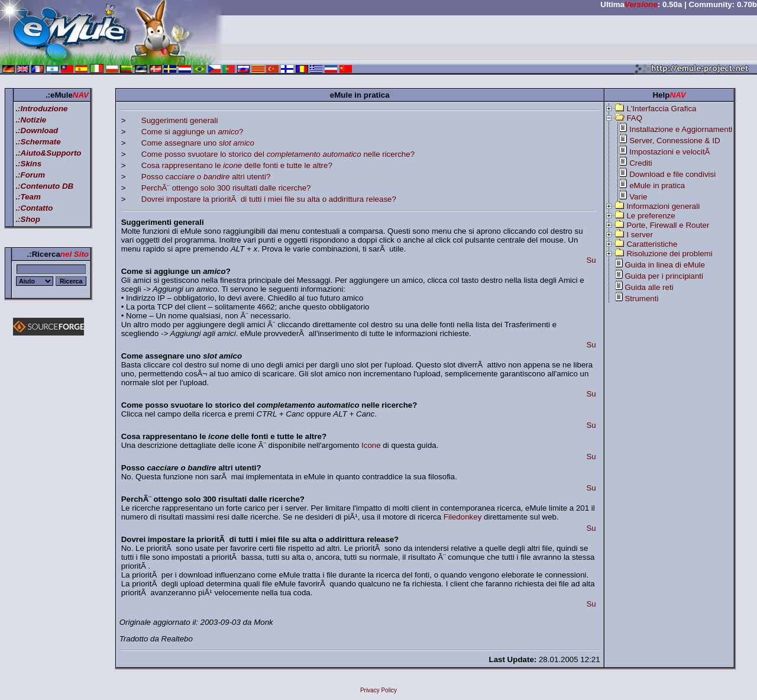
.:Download (37, 130)
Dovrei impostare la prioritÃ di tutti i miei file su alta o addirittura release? (269, 199)
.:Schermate (38, 142)
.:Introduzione (41, 109)
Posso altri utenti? (206, 177)
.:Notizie (31, 120)
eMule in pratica (657, 186)
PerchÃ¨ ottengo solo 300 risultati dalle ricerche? (226, 188)
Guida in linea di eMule (665, 265)
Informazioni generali (663, 206)
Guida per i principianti (664, 276)
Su (591, 260)
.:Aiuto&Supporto (48, 153)
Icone (371, 445)
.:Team (28, 197)
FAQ (634, 118)
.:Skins (28, 164)
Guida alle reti (649, 287)
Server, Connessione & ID (674, 141)
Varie (638, 197)
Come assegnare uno (198, 143)
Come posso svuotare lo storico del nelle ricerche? (278, 154)
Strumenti (641, 299)
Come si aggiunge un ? (193, 132)
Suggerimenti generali (180, 120)
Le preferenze (651, 216)
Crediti (641, 163)
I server (639, 235)
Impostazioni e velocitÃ (671, 152)
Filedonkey (462, 517)
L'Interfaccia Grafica (661, 109)
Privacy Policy (378, 690)
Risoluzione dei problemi (669, 254)
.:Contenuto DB (44, 186)
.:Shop (28, 219)
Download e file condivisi (672, 174)
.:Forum (30, 175)
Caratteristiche (652, 244)
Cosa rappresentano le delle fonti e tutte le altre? (237, 165)
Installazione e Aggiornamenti (681, 129)
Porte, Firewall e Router (668, 225)
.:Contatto (34, 208)
